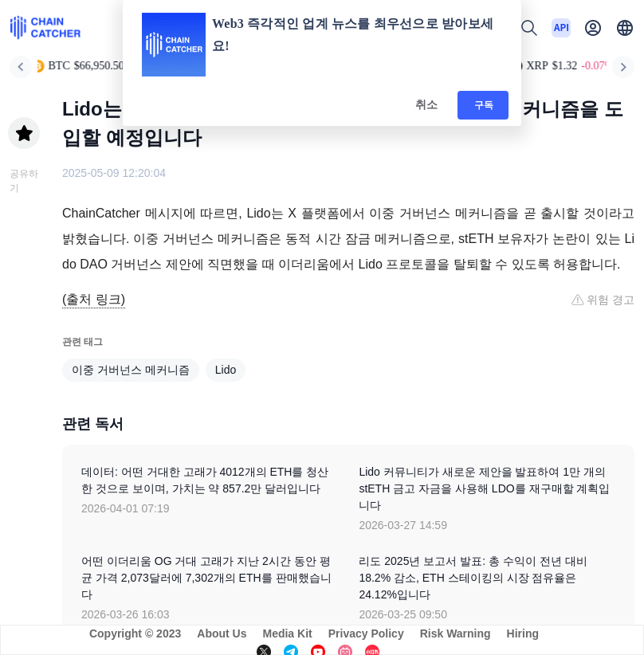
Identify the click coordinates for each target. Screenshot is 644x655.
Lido (226, 370)
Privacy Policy (366, 633)
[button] (625, 28)
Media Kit (287, 633)
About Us (222, 633)
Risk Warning (456, 633)
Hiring (523, 633)
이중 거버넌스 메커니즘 (131, 370)
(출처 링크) (94, 299)
